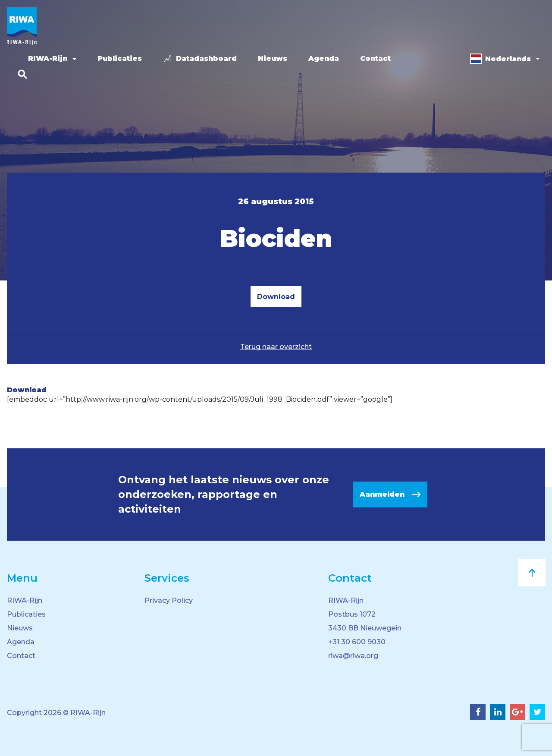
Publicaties (120, 58)
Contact (375, 58)
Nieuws (273, 58)
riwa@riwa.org (353, 656)
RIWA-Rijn (48, 58)
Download (276, 297)
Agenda (324, 58)
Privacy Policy (169, 600)
